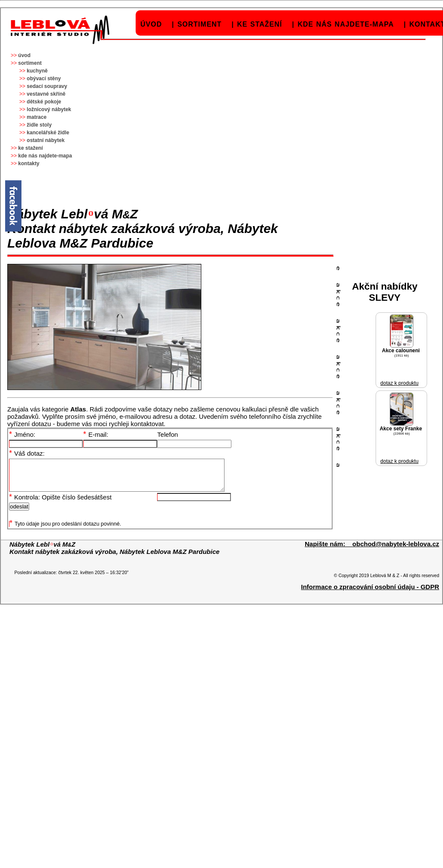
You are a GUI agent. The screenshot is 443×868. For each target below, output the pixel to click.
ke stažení (259, 24)
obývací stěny (44, 79)
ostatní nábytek (46, 140)
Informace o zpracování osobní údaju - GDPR (370, 593)
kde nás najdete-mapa (346, 24)
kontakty (29, 163)
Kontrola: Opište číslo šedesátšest (60, 504)
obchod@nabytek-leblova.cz (396, 550)
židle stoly (39, 125)
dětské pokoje (44, 102)
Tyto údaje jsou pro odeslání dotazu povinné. (65, 530)
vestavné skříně (46, 94)
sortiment (199, 24)
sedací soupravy (47, 86)
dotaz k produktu (399, 383)
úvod (151, 24)
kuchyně (37, 71)
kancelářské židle (48, 133)
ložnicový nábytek (49, 109)
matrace (36, 117)
